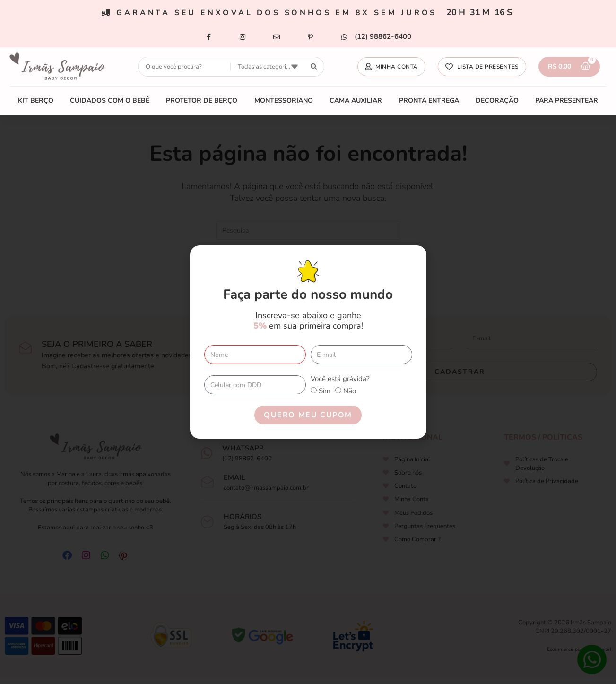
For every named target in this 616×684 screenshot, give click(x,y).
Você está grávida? (340, 379)
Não (350, 391)
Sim (325, 391)
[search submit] (314, 67)
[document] (308, 342)
